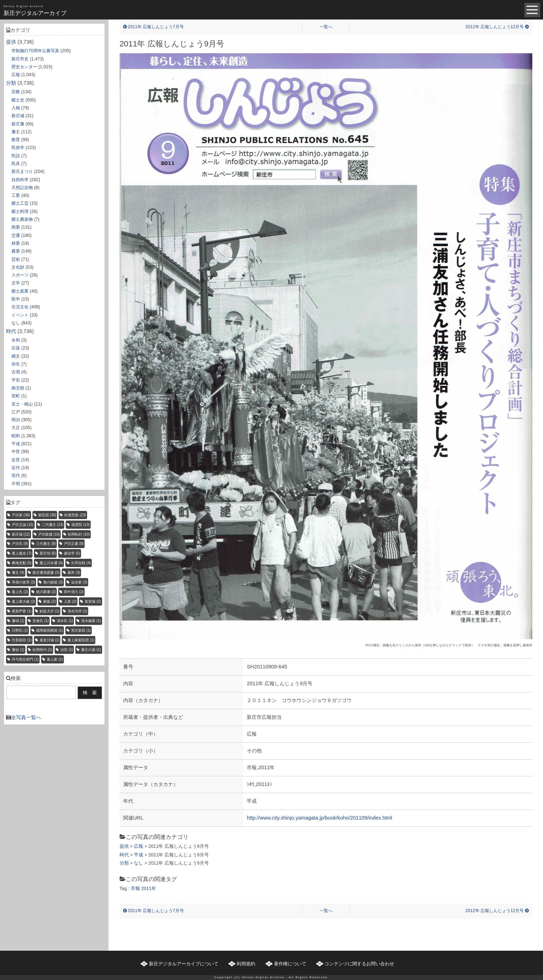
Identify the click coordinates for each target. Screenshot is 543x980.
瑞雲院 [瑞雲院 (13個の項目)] (81, 525)
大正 (16, 428)
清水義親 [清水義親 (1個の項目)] (91, 621)
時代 (11, 331)
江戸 (16, 412)
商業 (16, 227)
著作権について (290, 964)
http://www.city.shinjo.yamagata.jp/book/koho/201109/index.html (319, 818)
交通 (16, 235)
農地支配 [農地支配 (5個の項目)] (22, 563)
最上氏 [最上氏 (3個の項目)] (20, 592)
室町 (16, 396)
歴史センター (24, 67)
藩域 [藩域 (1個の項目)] (18, 621)
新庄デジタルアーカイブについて (184, 964)
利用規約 (246, 964)
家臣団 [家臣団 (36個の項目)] (47, 515)
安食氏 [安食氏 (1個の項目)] (41, 621)
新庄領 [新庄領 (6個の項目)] (48, 553)
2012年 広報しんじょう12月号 (497, 27)
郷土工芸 (20, 203)
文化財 (18, 267)
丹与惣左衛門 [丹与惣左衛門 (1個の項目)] (25, 659)
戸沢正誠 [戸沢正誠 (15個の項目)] (23, 525)
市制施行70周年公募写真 (35, 51)
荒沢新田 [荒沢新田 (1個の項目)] (81, 630)
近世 (16, 460)
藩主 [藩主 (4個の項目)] (18, 573)
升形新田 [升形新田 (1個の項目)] (22, 640)
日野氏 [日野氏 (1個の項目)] (20, 630)
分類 (11, 83)
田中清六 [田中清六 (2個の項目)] (74, 592)
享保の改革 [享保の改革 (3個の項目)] (23, 582)
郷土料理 (20, 212)
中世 (16, 452)
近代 (16, 468)
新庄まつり (22, 171)
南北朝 (18, 388)
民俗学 (18, 148)
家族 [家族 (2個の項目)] (49, 601)
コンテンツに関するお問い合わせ (359, 964)
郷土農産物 (22, 219)
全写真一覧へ (26, 717)
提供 (11, 42)
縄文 (16, 356)
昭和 (16, 436)
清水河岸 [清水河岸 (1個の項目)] (77, 611)
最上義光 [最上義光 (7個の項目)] (22, 553)
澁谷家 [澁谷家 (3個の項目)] (79, 582)
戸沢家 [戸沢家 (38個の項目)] (21, 515)
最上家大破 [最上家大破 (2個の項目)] (23, 601)
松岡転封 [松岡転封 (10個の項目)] (79, 534)
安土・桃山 (22, 404)
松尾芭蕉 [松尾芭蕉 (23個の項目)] (75, 515)
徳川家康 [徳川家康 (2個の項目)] (46, 592)
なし (16, 323)
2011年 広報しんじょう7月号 (154, 27)
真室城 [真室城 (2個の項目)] (93, 601)
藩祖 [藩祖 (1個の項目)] (18, 650)
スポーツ (20, 275)
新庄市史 (20, 59)
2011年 (149, 888)
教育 (16, 140)
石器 (16, 348)
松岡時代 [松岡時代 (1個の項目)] (42, 650)
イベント (20, 315)
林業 (16, 243)
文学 (16, 283)
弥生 (16, 364)
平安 (16, 380)
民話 (16, 156)
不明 (16, 484)
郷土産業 (20, 291)
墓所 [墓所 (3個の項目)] (74, 573)
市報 (135, 888)
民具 (16, 164)
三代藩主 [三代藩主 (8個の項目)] (46, 544)
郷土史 (18, 100)
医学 (16, 299)
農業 (16, 251)
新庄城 (18, 116)
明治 (16, 420)
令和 (16, 340)
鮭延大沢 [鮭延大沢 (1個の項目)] (49, 611)
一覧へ (326, 27)
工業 (16, 195)
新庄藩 (18, 124)
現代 (16, 476)
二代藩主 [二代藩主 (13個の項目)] (53, 525)
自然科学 (20, 180)
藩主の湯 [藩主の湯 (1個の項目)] (91, 650)
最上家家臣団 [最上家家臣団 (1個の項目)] (81, 640)
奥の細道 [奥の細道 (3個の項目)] (53, 582)
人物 (16, 108)
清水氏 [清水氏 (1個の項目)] (65, 621)
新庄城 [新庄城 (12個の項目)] (21, 534)
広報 (16, 75)
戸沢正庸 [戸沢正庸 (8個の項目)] (74, 544)
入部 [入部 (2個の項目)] (70, 601)
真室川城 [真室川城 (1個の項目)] (49, 640)
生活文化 (20, 307)
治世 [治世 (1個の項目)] (67, 650)
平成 (16, 444)
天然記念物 (22, 188)
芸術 (16, 259)
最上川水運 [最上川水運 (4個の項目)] (51, 563)
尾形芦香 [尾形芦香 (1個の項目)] (22, 611)
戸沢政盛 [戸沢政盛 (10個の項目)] (49, 534)
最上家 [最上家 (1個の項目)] (55, 659)
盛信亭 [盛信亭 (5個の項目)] (72, 553)
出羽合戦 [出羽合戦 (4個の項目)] (81, 563)
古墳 (16, 372)
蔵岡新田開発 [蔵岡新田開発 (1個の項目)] (49, 630)
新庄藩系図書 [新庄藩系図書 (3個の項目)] (46, 573)
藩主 (16, 132)
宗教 (16, 92)
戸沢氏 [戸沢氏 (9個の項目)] (20, 544)
